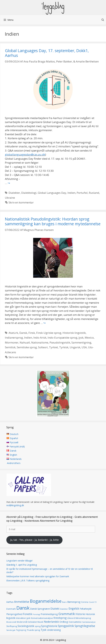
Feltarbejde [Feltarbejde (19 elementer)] (86, 609)
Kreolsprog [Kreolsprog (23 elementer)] (60, 618)
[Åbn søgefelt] (103, 20)
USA (84, 347)
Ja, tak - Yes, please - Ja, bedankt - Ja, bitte (34, 540)
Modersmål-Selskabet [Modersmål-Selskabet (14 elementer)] (27, 622)
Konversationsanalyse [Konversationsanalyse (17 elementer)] (42, 618)
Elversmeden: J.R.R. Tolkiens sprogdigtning (28, 581)
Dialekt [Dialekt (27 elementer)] (55, 609)
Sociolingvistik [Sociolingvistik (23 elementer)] (26, 626)
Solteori (43, 347)
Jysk (81, 338)
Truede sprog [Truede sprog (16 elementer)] (33, 630)
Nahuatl (25, 342)
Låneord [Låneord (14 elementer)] (71, 618)
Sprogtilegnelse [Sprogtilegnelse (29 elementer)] (85, 626)
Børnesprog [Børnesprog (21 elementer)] (74, 602)
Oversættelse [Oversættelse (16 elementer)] (75, 622)
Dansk (23, 333)
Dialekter (14, 193)
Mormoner (12, 342)
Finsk (32, 333)
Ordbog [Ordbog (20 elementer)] (64, 622)
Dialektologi (29, 193)
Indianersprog (14, 338)
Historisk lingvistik (74, 333)
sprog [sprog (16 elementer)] (38, 626)
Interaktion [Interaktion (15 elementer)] (21, 618)
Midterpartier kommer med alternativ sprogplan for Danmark (38, 576)
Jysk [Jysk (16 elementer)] (28, 618)
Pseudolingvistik (60, 342)
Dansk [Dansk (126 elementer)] (23, 608)
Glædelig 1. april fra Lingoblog (22, 565)
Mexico (89, 338)
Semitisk (10, 347)
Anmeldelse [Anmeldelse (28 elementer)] (22, 602)
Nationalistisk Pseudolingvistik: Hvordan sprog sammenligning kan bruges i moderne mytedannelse (53, 221)
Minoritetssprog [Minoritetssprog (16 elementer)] (83, 618)
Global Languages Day (52, 193)
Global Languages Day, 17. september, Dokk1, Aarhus (47, 53)
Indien (71, 193)
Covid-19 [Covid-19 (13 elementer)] (93, 602)
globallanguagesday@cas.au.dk (25, 154)
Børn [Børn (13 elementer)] (64, 602)
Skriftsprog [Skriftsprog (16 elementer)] (12, 626)
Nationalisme (40, 342)
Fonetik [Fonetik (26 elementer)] (28, 614)
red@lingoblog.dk (15, 505)
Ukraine (10, 198)
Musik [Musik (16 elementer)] (40, 622)
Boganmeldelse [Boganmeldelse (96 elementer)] (46, 601)
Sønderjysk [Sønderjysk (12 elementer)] (11, 630)
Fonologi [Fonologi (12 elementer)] (36, 614)
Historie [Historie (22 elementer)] (80, 614)
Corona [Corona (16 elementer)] (85, 602)
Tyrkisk (64, 347)
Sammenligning (81, 342)
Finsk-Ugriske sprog (49, 333)
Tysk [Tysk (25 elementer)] (43, 630)
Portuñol (82, 193)
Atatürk (13, 333)
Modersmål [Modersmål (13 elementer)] (11, 622)
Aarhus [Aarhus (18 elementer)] (10, 602)
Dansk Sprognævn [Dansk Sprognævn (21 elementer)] (40, 609)
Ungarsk (75, 347)
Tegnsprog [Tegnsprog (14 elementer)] (21, 630)
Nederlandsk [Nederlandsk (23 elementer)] (51, 622)
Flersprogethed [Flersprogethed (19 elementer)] (14, 614)
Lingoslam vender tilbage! (19, 561)
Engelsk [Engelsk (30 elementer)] (74, 608)
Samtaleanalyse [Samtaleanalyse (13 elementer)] (89, 622)
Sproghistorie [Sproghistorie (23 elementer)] (49, 626)
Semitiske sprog (27, 347)
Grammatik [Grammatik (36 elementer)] (67, 614)
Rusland (94, 193)
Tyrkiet (53, 347)
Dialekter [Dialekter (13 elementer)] (64, 609)
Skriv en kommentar (21, 202)
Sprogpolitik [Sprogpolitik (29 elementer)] (66, 626)
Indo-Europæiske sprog (62, 338)
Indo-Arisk (40, 338)
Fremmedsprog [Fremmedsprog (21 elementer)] (49, 614)
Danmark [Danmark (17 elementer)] (11, 609)
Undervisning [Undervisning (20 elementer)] (54, 630)
